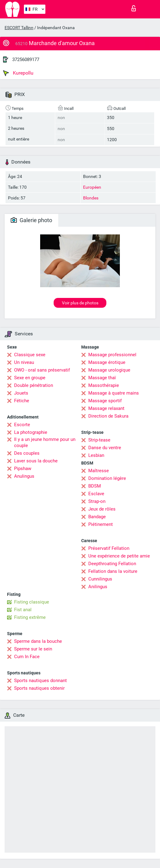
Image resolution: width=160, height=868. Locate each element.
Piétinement (101, 524)
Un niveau (24, 362)
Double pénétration (34, 385)
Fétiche (22, 401)
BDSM (95, 486)
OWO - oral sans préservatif (42, 370)
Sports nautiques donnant (40, 681)
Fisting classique (32, 602)
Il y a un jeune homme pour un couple (45, 442)
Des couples (27, 453)
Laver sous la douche (36, 461)
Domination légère (107, 478)
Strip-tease (99, 440)
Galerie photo (31, 220)
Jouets (21, 393)
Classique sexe (30, 355)
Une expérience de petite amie (119, 556)
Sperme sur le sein (33, 649)
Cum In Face (27, 657)
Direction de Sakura (108, 416)
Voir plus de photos (80, 303)
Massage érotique (107, 362)
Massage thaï (102, 378)
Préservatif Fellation (109, 548)
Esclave (96, 494)
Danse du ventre (105, 448)
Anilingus (98, 587)
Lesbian (96, 455)
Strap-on (97, 501)
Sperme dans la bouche (38, 641)
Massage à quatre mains (114, 393)
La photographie (31, 432)
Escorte (22, 425)
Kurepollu (18, 73)
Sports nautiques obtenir (39, 688)
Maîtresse (99, 471)
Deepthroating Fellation (112, 564)
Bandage (97, 517)
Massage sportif (105, 401)
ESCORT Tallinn (19, 28)
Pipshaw (23, 469)
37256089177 (26, 60)
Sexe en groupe (30, 378)
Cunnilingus (100, 579)
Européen (92, 187)
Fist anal (23, 610)
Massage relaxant (106, 408)
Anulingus (24, 476)
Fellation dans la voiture (113, 571)
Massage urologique (109, 370)
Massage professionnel (112, 355)
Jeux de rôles (102, 509)
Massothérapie (104, 385)
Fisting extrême (30, 617)
